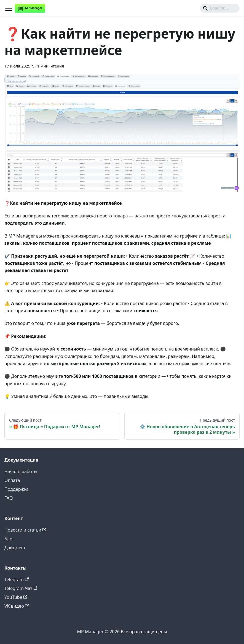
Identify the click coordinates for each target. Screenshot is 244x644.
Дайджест (15, 548)
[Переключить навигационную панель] (9, 8)
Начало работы (21, 471)
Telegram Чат (21, 588)
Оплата (12, 480)
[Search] (220, 8)
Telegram (17, 580)
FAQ (9, 498)
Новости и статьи (25, 530)
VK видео (17, 606)
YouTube (16, 597)
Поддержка (17, 489)
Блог (9, 539)
